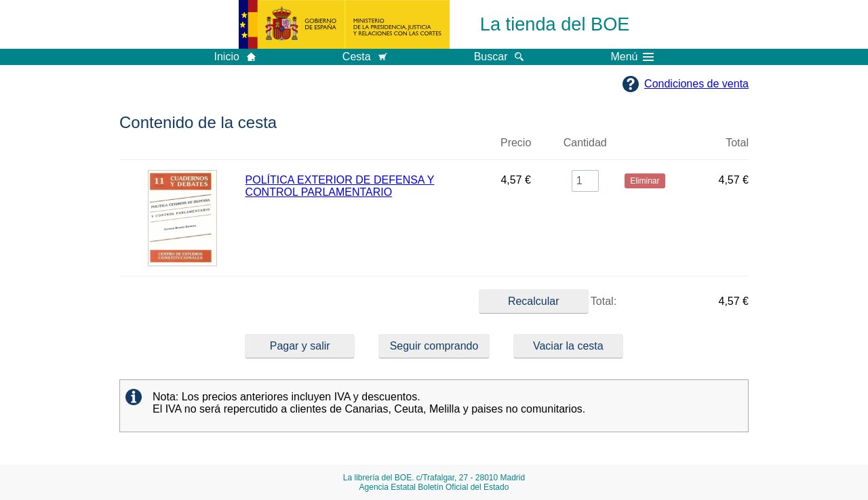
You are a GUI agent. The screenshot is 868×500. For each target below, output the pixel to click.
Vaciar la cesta (568, 346)
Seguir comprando (434, 346)
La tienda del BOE (555, 24)
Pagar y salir (300, 346)
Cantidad (585, 143)
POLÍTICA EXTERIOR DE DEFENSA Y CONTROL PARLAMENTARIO (340, 186)
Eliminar (645, 148)
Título (362, 148)
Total (737, 143)
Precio (516, 143)
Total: (548, 301)
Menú (632, 57)
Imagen (182, 148)
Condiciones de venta (696, 84)
